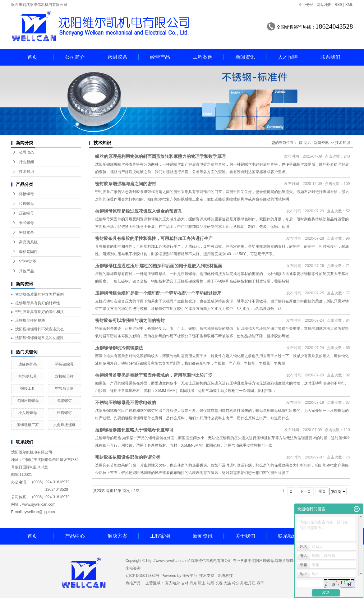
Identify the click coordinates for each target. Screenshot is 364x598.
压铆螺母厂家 (28, 425)
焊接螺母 (26, 194)
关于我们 (245, 536)
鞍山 (202, 583)
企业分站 (306, 5)
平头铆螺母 (64, 364)
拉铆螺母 (26, 204)
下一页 (305, 491)
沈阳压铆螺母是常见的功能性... (41, 338)
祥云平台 (190, 576)
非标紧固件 (28, 252)
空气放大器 (64, 389)
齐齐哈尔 (173, 583)
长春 (219, 583)
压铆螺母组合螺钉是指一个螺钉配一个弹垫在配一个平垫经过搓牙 (158, 293)
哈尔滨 (238, 583)
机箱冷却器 (28, 376)
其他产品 (26, 271)
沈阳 (210, 583)
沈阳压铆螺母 (28, 401)
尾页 (322, 491)
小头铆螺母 (28, 413)
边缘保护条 (28, 364)
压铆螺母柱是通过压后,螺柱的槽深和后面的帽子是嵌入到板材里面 (159, 266)
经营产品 (160, 57)
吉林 (185, 583)
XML (349, 5)
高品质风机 (28, 242)
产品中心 (75, 536)
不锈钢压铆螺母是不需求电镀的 (126, 402)
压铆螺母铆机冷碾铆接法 (119, 348)
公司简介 (75, 57)
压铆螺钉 (64, 413)
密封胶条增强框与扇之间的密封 (126, 184)
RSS (338, 5)
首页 (32, 57)
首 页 (303, 143)
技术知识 (26, 172)
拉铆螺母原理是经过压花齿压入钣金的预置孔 (139, 211)
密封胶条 (117, 57)
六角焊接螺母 (64, 425)
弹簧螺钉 (64, 401)
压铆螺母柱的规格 (30, 320)
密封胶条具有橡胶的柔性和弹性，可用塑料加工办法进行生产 (154, 238)
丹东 (193, 583)
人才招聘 (288, 57)
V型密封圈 (28, 261)
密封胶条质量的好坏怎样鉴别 (39, 294)
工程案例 (203, 57)
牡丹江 (250, 583)
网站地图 (324, 5)
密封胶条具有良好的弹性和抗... (41, 312)
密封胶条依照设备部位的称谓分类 (128, 457)
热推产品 (133, 583)
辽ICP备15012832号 (143, 576)
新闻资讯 (245, 57)
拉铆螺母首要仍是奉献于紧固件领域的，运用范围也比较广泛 (154, 375)
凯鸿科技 (225, 576)
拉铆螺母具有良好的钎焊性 (38, 303)
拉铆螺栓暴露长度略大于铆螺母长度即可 (134, 430)
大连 (227, 583)
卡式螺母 (26, 223)
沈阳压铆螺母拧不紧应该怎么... (41, 329)
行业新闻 (26, 162)
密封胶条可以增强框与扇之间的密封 (130, 320)
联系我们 (330, 57)
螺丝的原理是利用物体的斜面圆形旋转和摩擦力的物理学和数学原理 (160, 156)
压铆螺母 (26, 213)
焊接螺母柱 (64, 376)
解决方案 (117, 536)
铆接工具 (28, 389)
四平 (260, 583)
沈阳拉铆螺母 (286, 561)
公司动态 (26, 152)
